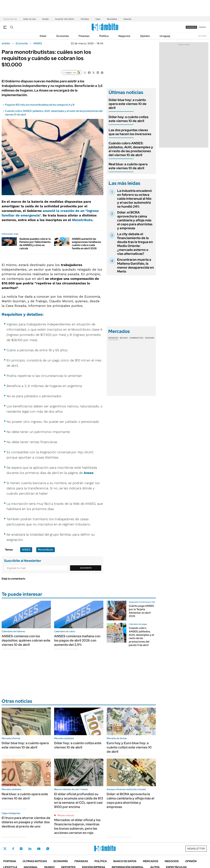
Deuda (45, 19)
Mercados (151, 861)
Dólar (43, 36)
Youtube (39, 849)
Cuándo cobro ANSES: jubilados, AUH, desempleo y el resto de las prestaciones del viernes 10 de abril (131, 149)
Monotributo (82, 220)
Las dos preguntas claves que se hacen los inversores (130, 132)
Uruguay (165, 36)
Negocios (124, 36)
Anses (89, 473)
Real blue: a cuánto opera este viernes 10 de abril (128, 166)
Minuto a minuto (66, 815)
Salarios (127, 19)
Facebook (13, 849)
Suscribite (86, 568)
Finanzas (84, 36)
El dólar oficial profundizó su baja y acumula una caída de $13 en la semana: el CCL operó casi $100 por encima (79, 800)
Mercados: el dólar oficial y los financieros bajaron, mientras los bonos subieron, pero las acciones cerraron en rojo (77, 826)
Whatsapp (48, 849)
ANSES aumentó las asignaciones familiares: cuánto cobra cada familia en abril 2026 (87, 244)
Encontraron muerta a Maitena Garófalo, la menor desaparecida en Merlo (136, 266)
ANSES (38, 43)
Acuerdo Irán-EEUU (65, 19)
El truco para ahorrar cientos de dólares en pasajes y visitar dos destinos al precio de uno (26, 822)
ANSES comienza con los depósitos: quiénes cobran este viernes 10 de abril (26, 640)
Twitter (5, 849)
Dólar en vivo (30, 19)
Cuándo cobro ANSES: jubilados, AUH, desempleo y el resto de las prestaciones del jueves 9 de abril (141, 637)
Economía (63, 36)
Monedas (113, 338)
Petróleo (85, 19)
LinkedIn (30, 849)
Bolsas (124, 338)
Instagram (21, 849)
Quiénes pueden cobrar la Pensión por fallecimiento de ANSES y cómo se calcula (35, 244)
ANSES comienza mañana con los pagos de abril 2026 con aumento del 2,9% (77, 640)
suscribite (191, 27)
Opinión (145, 36)
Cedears (150, 338)
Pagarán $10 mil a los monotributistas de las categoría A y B (40, 105)
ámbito (6, 43)
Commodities (136, 338)
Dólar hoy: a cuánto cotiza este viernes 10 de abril (128, 119)
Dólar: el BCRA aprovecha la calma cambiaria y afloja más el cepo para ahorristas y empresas (135, 220)
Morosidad (112, 19)
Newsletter (202, 36)
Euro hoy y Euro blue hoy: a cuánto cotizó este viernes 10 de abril (129, 747)
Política (104, 36)
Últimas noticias (35, 861)
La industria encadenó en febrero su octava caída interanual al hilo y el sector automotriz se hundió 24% (134, 199)
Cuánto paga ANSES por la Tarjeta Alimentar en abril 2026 (141, 611)
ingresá (202, 27)
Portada (10, 861)
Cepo (98, 19)
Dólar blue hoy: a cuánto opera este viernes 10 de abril (128, 104)
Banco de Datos (125, 861)
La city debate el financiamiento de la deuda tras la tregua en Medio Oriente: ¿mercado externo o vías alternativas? (135, 244)
